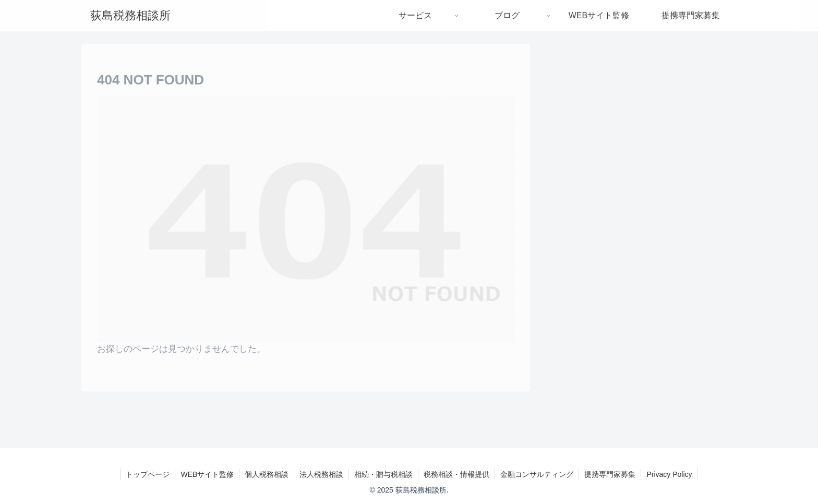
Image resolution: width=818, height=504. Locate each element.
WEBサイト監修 (207, 474)
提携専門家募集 (610, 474)
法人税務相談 (321, 474)
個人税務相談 (267, 474)
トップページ (148, 474)
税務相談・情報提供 (456, 474)
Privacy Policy (669, 474)
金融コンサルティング (537, 474)
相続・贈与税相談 (383, 474)
